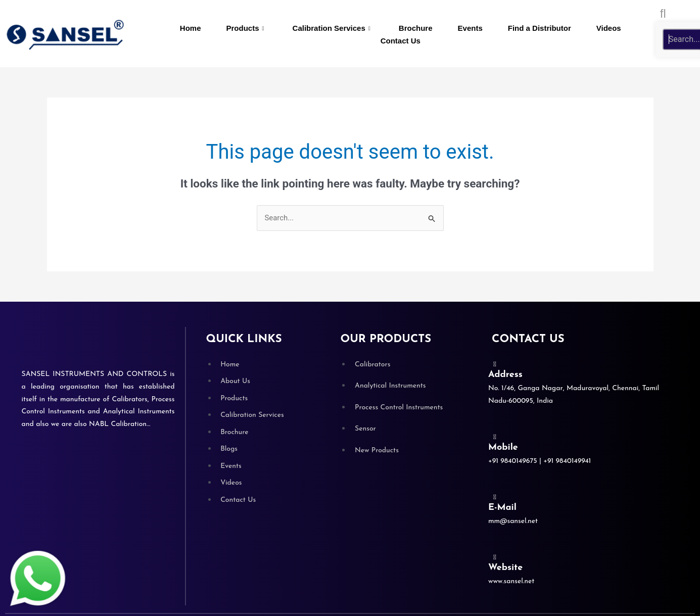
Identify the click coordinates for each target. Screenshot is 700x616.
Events (470, 28)
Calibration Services (332, 29)
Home (191, 28)
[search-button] (663, 14)
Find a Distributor (540, 28)
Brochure (416, 28)
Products (245, 29)
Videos (609, 28)
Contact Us (401, 41)
